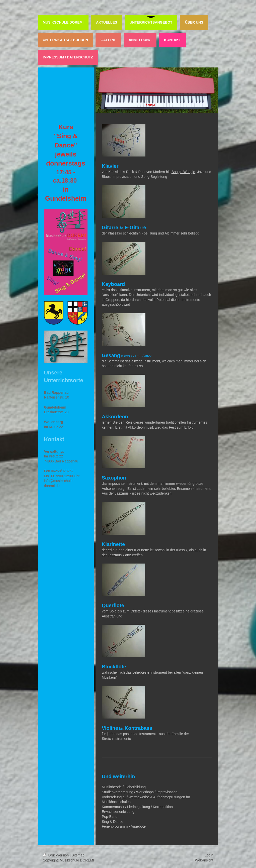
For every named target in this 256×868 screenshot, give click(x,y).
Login (209, 855)
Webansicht (204, 860)
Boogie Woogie (183, 172)
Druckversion (56, 855)
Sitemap (78, 855)
